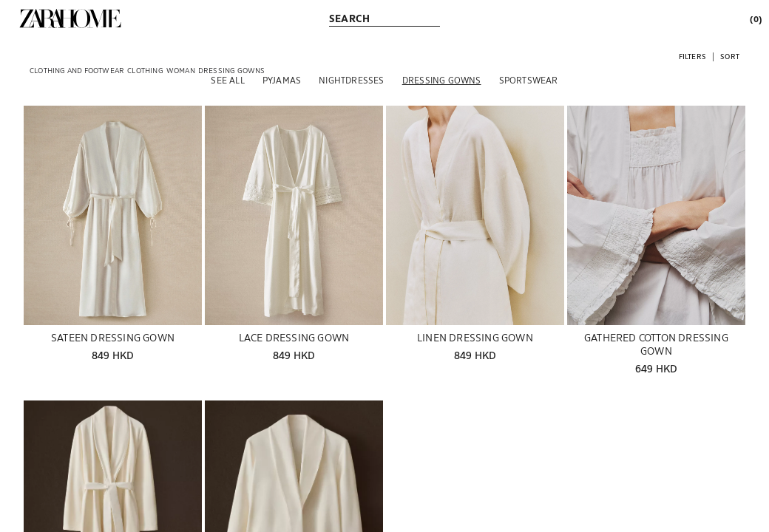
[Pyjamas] (282, 80)
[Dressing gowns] (442, 80)
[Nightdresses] (351, 80)
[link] (70, 18)
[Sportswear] (529, 80)
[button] (692, 56)
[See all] (227, 80)
